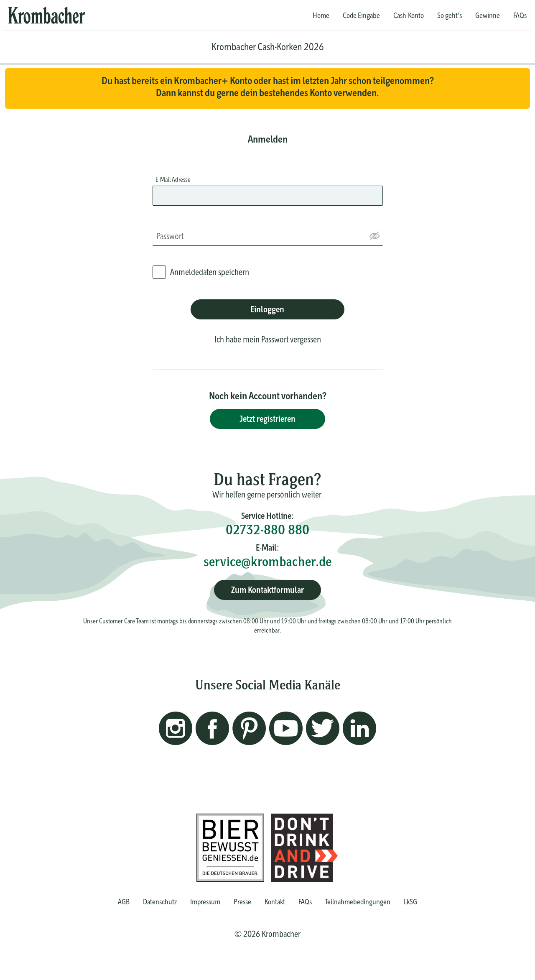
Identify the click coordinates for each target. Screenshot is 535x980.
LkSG (410, 902)
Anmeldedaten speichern (210, 272)
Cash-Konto (409, 15)
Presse (242, 902)
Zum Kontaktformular (267, 590)
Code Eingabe (361, 15)
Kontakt (275, 902)
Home (321, 15)
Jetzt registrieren (267, 419)
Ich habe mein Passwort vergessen (268, 339)
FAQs (520, 15)
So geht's (450, 15)
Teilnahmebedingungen (358, 902)
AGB (124, 902)
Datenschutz (160, 902)
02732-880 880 (267, 530)
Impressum (205, 902)
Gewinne (488, 15)
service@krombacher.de (267, 561)
